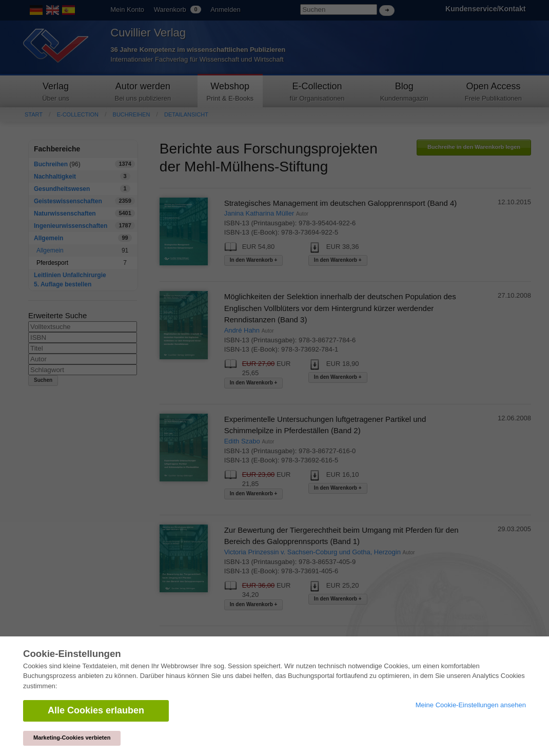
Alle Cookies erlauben (96, 710)
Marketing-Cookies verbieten (72, 738)
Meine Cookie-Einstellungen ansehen (471, 705)
